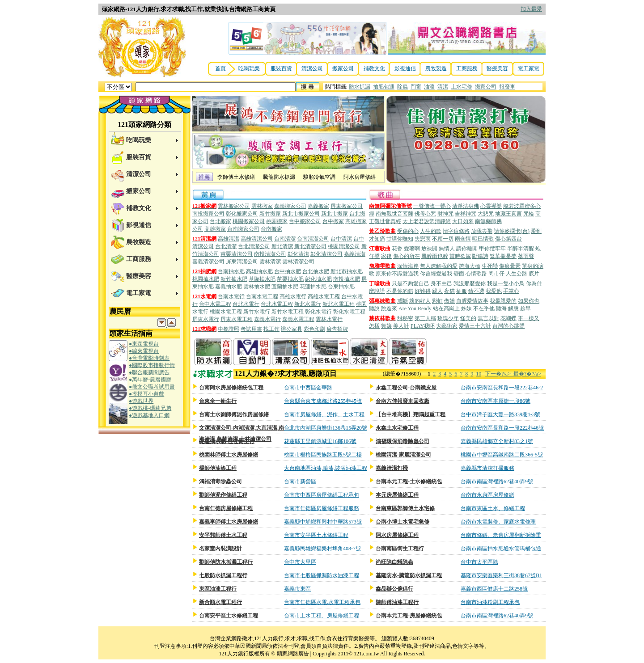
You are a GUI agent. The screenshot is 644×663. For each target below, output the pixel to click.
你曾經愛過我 (436, 274)
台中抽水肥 (288, 271)
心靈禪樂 (491, 206)
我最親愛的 (503, 301)
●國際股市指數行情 (152, 365)
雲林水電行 (329, 319)
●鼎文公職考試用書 (152, 387)
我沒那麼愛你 (470, 283)
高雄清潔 (229, 239)
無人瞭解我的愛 (439, 266)
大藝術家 (447, 326)
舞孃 (386, 326)
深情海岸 (408, 266)
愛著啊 (412, 249)
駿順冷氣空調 (319, 177)
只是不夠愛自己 (411, 283)
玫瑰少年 (448, 318)
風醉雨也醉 (435, 256)
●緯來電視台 (144, 351)
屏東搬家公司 (347, 206)
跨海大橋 (470, 266)
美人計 (401, 326)
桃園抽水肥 (206, 279)
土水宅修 (462, 87)
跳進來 (389, 308)
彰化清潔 (298, 254)
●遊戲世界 (141, 401)
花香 (397, 249)
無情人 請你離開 (458, 249)
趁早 (525, 308)
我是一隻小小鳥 (506, 283)
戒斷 (402, 301)
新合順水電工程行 (220, 602)
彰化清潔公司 (326, 254)
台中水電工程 (215, 304)
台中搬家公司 (305, 221)
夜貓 (449, 291)
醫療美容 (497, 68)
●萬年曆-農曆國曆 (150, 380)
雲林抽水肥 (257, 287)
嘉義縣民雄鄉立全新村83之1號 (497, 441)
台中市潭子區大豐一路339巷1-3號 (500, 414)
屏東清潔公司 (242, 262)
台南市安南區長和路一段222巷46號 (502, 428)
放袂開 (429, 249)
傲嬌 (449, 301)
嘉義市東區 (297, 589)
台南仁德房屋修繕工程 (226, 508)
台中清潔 (341, 239)
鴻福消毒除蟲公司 (220, 481)
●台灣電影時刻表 (149, 358)
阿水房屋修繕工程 (397, 535)
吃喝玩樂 (249, 68)
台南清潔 (285, 239)
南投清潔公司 (270, 254)
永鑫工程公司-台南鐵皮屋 (406, 388)
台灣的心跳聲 (508, 326)
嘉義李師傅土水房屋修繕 (229, 522)
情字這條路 (456, 231)
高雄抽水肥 (259, 271)
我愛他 (494, 291)
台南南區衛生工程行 (400, 549)
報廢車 (507, 87)
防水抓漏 (360, 87)
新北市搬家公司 (301, 214)
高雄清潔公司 (257, 239)
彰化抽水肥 (318, 279)
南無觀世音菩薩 (394, 214)
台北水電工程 (277, 304)
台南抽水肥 (231, 271)
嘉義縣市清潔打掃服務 (487, 468)
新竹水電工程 (288, 312)
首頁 (220, 68)
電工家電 (529, 68)
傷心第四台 (508, 239)
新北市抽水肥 (347, 271)
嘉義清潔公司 (208, 262)
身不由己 (441, 283)
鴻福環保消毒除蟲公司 (402, 441)
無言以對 (488, 318)
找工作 (271, 329)
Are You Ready (415, 308)
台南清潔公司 (313, 239)
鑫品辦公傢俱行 (394, 589)
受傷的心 (408, 231)
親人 (437, 291)
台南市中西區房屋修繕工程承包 (322, 495)
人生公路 (517, 274)
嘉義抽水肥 (229, 287)
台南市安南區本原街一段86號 (496, 401)
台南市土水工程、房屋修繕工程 (322, 616)
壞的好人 (420, 301)
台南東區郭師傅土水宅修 (405, 508)
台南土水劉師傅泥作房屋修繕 (234, 414)
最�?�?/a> (527, 374)
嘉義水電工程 (298, 319)
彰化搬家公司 (242, 214)
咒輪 (529, 214)
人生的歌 (431, 231)
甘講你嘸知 (400, 239)
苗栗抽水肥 (290, 279)
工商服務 (467, 68)
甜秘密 (405, 318)
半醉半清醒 (521, 249)
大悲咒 (486, 214)
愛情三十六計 (475, 326)
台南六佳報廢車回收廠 (402, 401)
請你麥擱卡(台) (512, 231)
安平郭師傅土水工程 (223, 535)
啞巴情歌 (483, 239)
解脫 (513, 308)
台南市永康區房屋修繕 (487, 495)
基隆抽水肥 (262, 279)
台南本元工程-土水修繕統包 (409, 481)
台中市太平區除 (479, 562)
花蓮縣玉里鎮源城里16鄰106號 (320, 441)
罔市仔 (496, 274)
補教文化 (374, 68)
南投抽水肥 (347, 279)
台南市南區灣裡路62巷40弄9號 (497, 481)
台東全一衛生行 (218, 401)
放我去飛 (482, 231)
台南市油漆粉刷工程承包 (490, 602)
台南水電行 (231, 296)
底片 (534, 274)
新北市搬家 (335, 214)
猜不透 (476, 291)
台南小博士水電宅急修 (402, 522)
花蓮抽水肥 (313, 287)
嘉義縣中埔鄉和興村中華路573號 (323, 522)
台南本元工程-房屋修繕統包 (409, 616)
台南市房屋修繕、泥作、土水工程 (324, 414)
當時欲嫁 (460, 256)
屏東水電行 (206, 319)
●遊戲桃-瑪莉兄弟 (150, 408)
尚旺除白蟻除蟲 (394, 562)
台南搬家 (271, 229)
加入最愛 (531, 9)
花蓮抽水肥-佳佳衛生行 (227, 441)
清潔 (443, 87)
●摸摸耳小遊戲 (146, 394)
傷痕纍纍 (510, 266)
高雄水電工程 (324, 296)
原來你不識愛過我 (397, 274)
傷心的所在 (407, 256)
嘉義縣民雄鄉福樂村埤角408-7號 (322, 549)
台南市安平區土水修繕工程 (316, 535)
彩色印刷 (314, 329)
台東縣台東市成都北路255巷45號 (323, 401)
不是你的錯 (400, 291)
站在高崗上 (446, 308)
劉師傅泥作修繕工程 (223, 495)
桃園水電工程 (226, 312)
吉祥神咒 (466, 214)
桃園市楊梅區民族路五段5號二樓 (323, 455)
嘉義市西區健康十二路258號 (494, 589)
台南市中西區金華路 (308, 388)
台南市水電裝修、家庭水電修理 (498, 522)
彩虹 (437, 301)
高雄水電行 (293, 296)
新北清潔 (282, 246)
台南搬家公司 (243, 229)
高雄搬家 (215, 229)
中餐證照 (229, 329)
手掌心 (511, 291)
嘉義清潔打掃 (392, 468)
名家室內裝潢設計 (220, 549)
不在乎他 (484, 308)
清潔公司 (312, 68)
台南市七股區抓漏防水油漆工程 (322, 575)
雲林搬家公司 (234, 206)
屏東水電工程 (237, 319)
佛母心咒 (425, 214)
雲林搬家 (262, 206)
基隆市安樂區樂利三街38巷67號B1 (501, 575)
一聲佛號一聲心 (432, 206)
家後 (386, 256)
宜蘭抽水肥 (285, 287)
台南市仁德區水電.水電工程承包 (322, 602)
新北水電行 (308, 304)
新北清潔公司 (310, 246)
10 (479, 374)
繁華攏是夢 (503, 256)
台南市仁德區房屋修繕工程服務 (322, 508)
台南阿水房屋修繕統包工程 (231, 388)
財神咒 (445, 214)
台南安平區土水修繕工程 (229, 616)
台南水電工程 (262, 296)
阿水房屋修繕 (360, 177)
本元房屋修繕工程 (397, 495)
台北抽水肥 (316, 271)
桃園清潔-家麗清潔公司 (403, 455)
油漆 (429, 87)
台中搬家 (333, 221)
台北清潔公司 (254, 246)
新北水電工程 (339, 304)
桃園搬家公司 (249, 221)
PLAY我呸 (423, 326)
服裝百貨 (281, 68)
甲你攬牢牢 (492, 249)
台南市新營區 (300, 481)
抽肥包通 (384, 87)
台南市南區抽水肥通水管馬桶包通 (501, 549)
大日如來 (463, 221)
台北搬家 (220, 221)
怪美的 (468, 318)
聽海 (501, 308)
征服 (462, 291)
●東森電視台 (144, 344)
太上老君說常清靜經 (427, 221)
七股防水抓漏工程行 (223, 575)
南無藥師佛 (488, 221)
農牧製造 (436, 68)
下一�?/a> (499, 374)
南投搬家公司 (208, 214)
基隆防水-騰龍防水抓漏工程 (409, 575)
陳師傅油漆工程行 (397, 602)
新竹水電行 (257, 312)
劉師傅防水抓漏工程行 (226, 562)
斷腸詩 (480, 256)
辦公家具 (292, 329)
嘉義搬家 (318, 206)
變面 (459, 274)
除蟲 (402, 87)
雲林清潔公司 (298, 262)
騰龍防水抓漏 (279, 177)
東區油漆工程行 (218, 589)
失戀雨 (423, 239)
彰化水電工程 (349, 312)
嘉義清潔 (355, 254)
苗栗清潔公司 (237, 254)
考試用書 (251, 329)
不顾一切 (443, 239)
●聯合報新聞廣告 (149, 372)
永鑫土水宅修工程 (397, 428)
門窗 (416, 87)
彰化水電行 (318, 312)
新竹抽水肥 (234, 279)
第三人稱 (425, 318)
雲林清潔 (270, 262)
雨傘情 (463, 239)
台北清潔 (226, 246)
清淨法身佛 (466, 206)
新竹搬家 (270, 214)
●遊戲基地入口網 (149, 415)
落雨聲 (526, 256)
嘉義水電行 (267, 319)
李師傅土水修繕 (236, 177)
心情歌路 (476, 274)
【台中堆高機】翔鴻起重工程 (411, 414)
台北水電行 (246, 304)
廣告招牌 (337, 329)
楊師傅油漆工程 (218, 468)
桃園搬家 (277, 221)
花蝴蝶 (508, 318)
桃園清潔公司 (344, 246)
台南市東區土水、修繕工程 (493, 508)
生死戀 (490, 266)
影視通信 (405, 68)
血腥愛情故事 (472, 301)
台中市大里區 (300, 562)
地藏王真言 (508, 214)
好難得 (423, 291)
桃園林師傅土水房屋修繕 (229, 455)
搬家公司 (343, 68)
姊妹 (466, 308)
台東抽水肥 (341, 287)
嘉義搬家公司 (290, 206)
